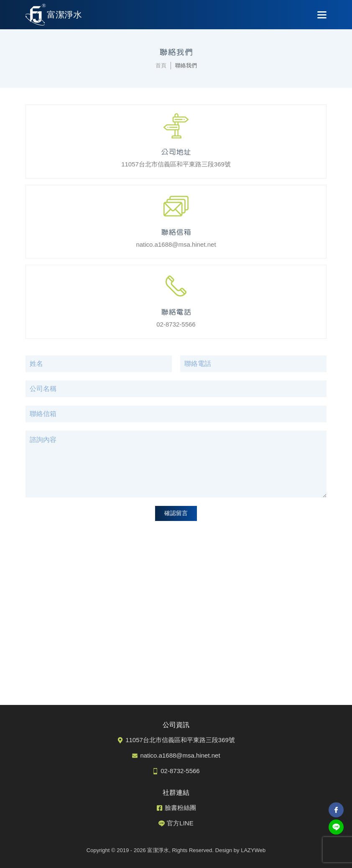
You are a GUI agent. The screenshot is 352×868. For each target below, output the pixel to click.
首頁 (161, 65)
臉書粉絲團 (180, 808)
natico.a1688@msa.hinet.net (176, 236)
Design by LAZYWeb (240, 850)
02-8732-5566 (176, 316)
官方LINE (180, 823)
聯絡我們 (186, 65)
